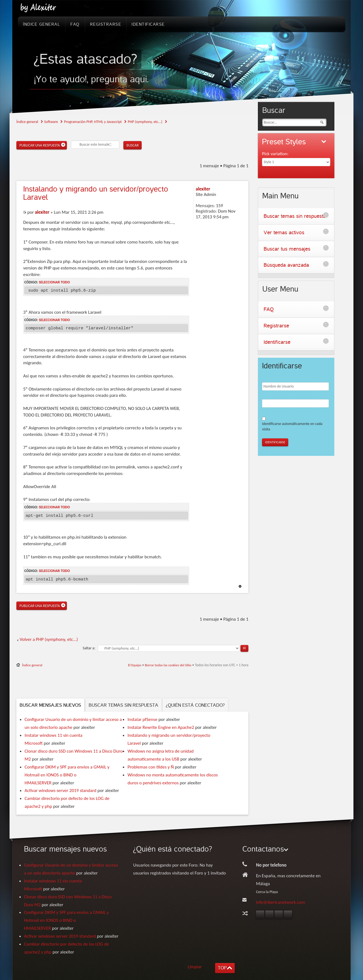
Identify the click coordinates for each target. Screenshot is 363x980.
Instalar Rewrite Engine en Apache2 (161, 727)
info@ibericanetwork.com (281, 902)
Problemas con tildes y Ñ (151, 767)
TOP (222, 968)
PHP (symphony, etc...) (145, 122)
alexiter (42, 212)
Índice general (27, 122)
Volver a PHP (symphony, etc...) (49, 639)
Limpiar (195, 967)
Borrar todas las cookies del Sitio (168, 665)
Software (51, 122)
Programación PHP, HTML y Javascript (93, 122)
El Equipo (135, 665)
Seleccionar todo (54, 282)
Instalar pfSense (142, 719)
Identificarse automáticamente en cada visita (292, 426)
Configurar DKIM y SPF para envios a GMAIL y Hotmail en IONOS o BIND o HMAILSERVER (67, 775)
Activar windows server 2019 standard (60, 790)
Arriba (240, 586)
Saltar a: (89, 648)
